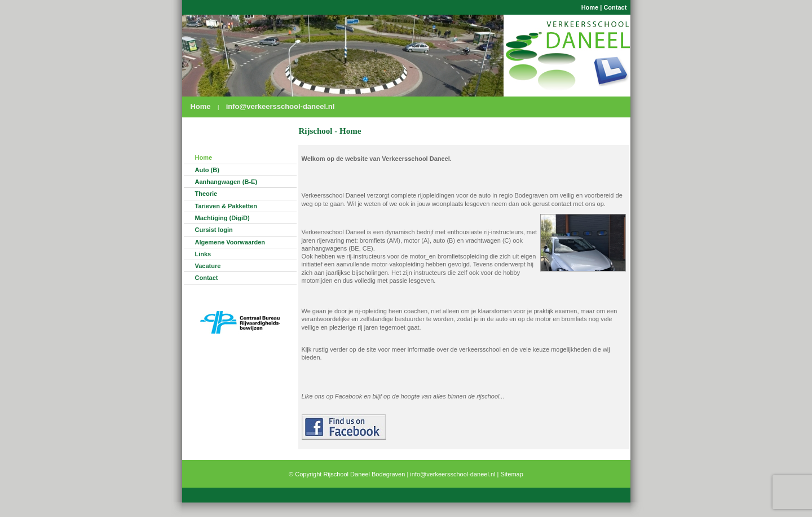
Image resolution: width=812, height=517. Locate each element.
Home (590, 7)
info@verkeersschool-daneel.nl (281, 106)
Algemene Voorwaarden (230, 242)
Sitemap (512, 474)
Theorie (206, 194)
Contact (615, 7)
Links (203, 254)
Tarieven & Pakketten (226, 206)
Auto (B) (207, 170)
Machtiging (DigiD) (222, 218)
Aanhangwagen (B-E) (226, 182)
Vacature (208, 266)
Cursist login (214, 230)
